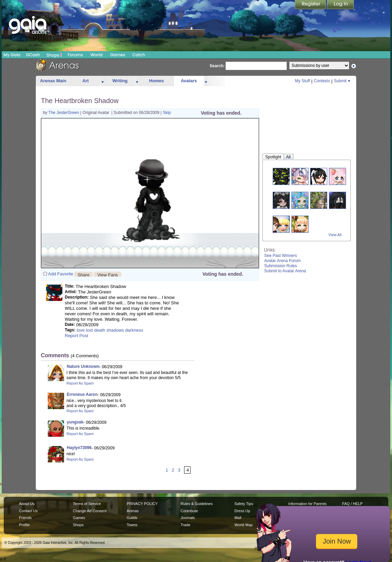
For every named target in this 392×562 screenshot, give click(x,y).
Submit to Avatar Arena (285, 271)
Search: (217, 66)
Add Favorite (61, 274)
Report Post (77, 336)
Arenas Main (53, 81)
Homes (156, 81)
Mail (238, 518)
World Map (244, 525)
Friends (25, 518)
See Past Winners (281, 256)
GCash (33, 55)
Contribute (189, 511)
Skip (167, 113)
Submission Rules (281, 266)
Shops (54, 55)
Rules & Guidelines (197, 504)
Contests (322, 81)
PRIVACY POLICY (142, 504)
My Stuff (302, 81)
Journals (188, 518)
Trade (185, 525)
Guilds (132, 518)
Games (118, 55)
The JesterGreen (64, 113)
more (103, 81)
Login (341, 5)
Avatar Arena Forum (282, 261)
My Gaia (12, 55)
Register (311, 5)
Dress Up (242, 511)
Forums (75, 55)
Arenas (133, 511)
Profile (24, 525)
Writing (120, 81)
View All (335, 235)
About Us (27, 504)
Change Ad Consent (90, 511)
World (96, 55)
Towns (132, 525)
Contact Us (28, 511)
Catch (139, 55)
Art (86, 81)
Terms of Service (87, 504)
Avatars (189, 81)
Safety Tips (244, 504)
